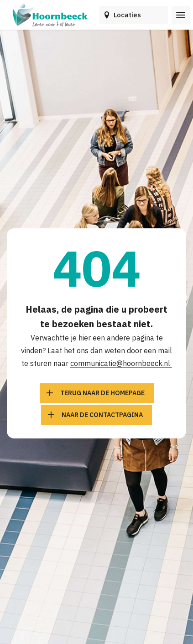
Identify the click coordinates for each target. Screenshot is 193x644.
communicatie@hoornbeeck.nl (121, 363)
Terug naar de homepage (102, 393)
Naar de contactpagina (102, 415)
